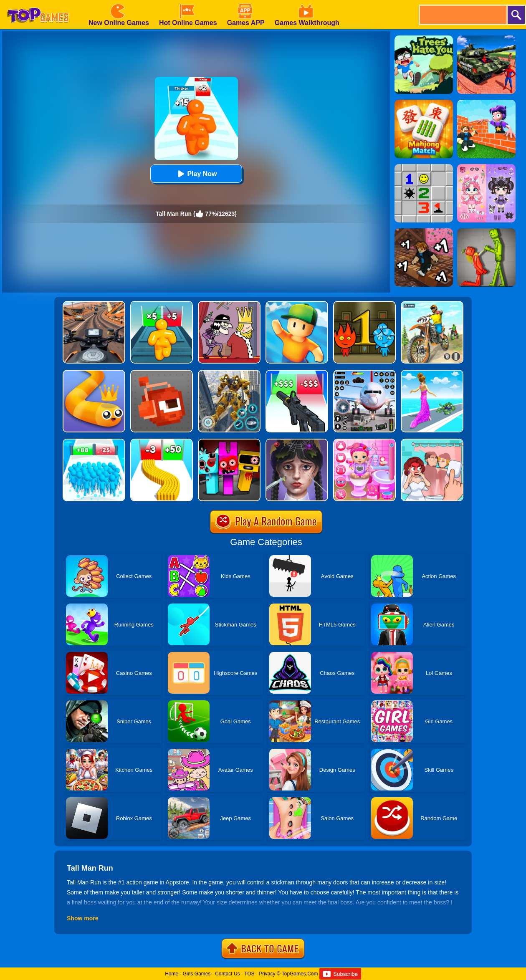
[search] (463, 15)
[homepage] (38, 3)
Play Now (196, 174)
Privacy (267, 974)
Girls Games (197, 974)
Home (172, 974)
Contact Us (227, 974)
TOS (249, 974)
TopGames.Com (300, 974)
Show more (82, 918)
